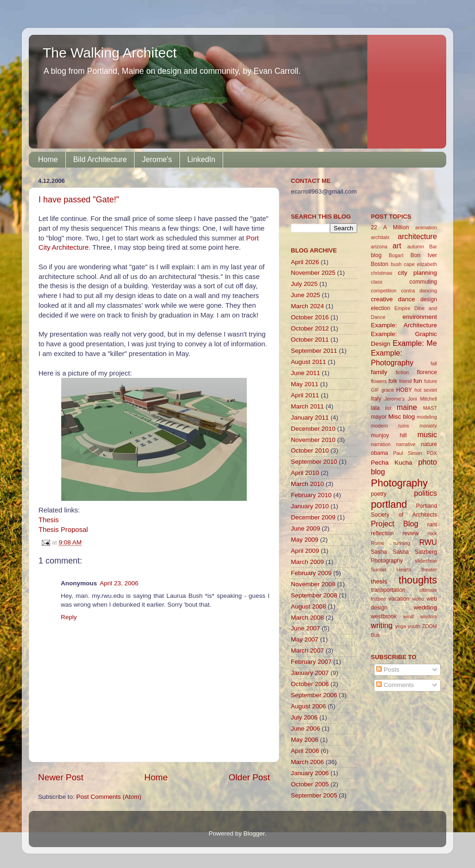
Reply (69, 617)
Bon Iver (424, 255)
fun (418, 381)
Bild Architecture (100, 159)
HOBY (404, 390)
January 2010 (310, 506)
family (379, 372)
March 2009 (307, 562)
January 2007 (310, 673)
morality (428, 426)
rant (432, 525)
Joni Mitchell (422, 399)
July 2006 (304, 717)
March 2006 (307, 762)
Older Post (249, 777)
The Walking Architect (110, 53)
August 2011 (308, 362)
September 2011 (314, 351)
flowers (379, 381)
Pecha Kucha (392, 463)
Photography (399, 483)
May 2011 (305, 384)
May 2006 (305, 740)
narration (381, 444)
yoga (401, 626)
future (430, 381)
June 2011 (305, 373)
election (381, 308)
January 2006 (310, 773)
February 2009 (311, 573)
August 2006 (308, 706)
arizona (379, 246)
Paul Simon (407, 453)
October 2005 (310, 784)
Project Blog (395, 524)
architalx (380, 237)
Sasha (379, 552)
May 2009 (305, 540)
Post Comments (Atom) (109, 797)
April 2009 (305, 551)
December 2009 (313, 517)
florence (427, 372)
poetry (379, 494)
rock (432, 533)
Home (48, 159)
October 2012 (310, 328)
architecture (417, 236)
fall (434, 363)
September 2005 (314, 795)
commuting (423, 282)
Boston (380, 264)
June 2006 (305, 729)
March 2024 (307, 306)
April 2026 (305, 262)
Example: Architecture (404, 325)
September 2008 (314, 595)
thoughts (418, 580)
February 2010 (311, 495)
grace (388, 390)
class (377, 282)
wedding (425, 607)
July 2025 (304, 284)
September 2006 (314, 695)
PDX (432, 453)
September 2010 (314, 462)
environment (420, 317)
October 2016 (310, 317)
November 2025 (313, 273)
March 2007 (307, 651)
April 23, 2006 (119, 583)
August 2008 (308, 606)
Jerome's (157, 159)
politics (426, 493)
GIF (375, 390)
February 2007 (311, 662)
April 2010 (305, 473)
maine (407, 407)
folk (393, 381)
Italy (376, 399)
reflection (382, 533)
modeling (427, 417)
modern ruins (390, 426)
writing (382, 625)
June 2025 (305, 295)
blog (376, 255)
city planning (417, 273)
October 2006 (310, 684)
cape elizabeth (420, 264)
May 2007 (305, 639)
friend (405, 381)
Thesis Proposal (63, 530)
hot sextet (426, 390)
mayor (379, 417)
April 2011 (305, 395)
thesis (379, 581)
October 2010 (310, 450)
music (427, 434)
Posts (388, 670)
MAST (430, 408)
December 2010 (313, 429)
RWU (428, 542)
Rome (378, 543)
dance (407, 299)
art (397, 246)
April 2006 (305, 751)
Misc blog (401, 417)
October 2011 (310, 340)
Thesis (49, 520)
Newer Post (61, 777)
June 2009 (305, 528)
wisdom (428, 616)
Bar (433, 246)
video (418, 599)
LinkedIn (202, 159)
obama (380, 453)
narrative (406, 444)
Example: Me (415, 343)
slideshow (426, 561)
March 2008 (307, 618)
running (402, 543)
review (411, 533)
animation (426, 227)
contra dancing (419, 291)
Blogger (254, 833)
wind (408, 616)
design (429, 299)
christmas (382, 273)
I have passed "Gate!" (79, 200)
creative (382, 299)
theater (429, 570)
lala (376, 408)
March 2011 (307, 406)
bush (396, 264)
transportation (388, 590)
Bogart (396, 255)
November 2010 (313, 440)
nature (429, 444)
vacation (399, 599)
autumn (416, 246)
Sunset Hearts (391, 570)
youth (414, 626)
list (388, 408)
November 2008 (313, 584)
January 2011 (310, 418)
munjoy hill (389, 435)
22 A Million (390, 227)
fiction (402, 372)
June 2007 (305, 628)
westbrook (384, 616)
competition (384, 291)
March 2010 (307, 484)
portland (389, 504)
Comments (395, 685)
